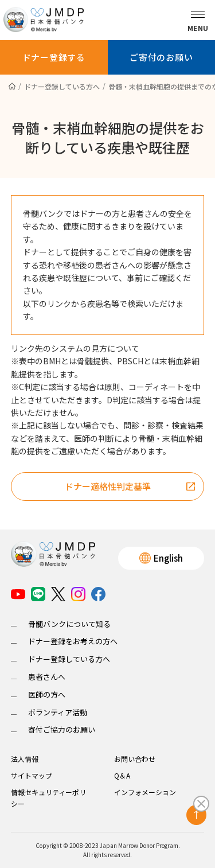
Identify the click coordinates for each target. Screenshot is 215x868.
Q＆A (122, 775)
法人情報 (25, 759)
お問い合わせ (135, 759)
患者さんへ (47, 677)
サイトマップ (32, 775)
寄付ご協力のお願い (62, 729)
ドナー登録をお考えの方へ (73, 641)
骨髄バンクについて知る (69, 624)
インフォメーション (145, 792)
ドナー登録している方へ (69, 659)
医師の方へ (47, 694)
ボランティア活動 (58, 712)
